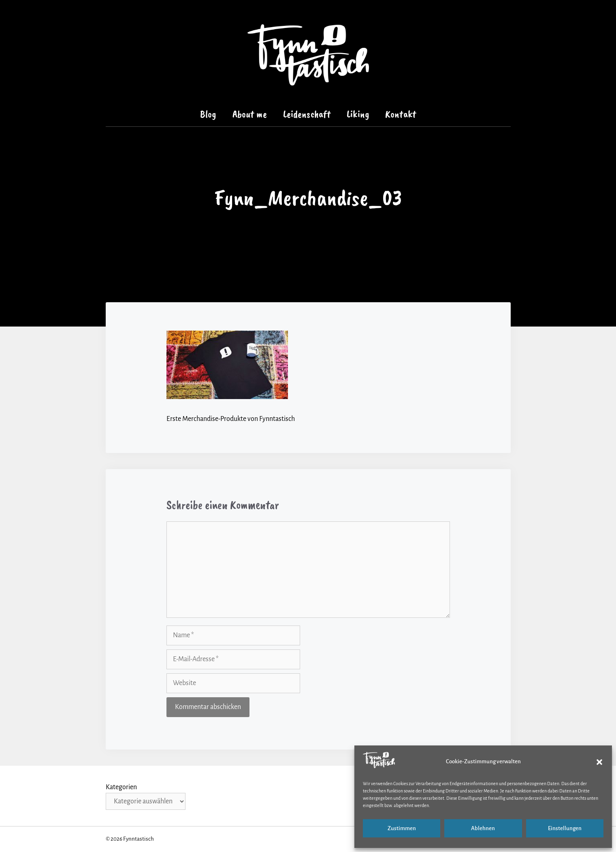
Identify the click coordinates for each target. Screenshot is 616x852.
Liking (358, 114)
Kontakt (401, 114)
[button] (599, 762)
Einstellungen (565, 828)
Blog (208, 114)
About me (250, 114)
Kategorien (121, 787)
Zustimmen (402, 828)
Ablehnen (483, 828)
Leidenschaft (307, 114)
